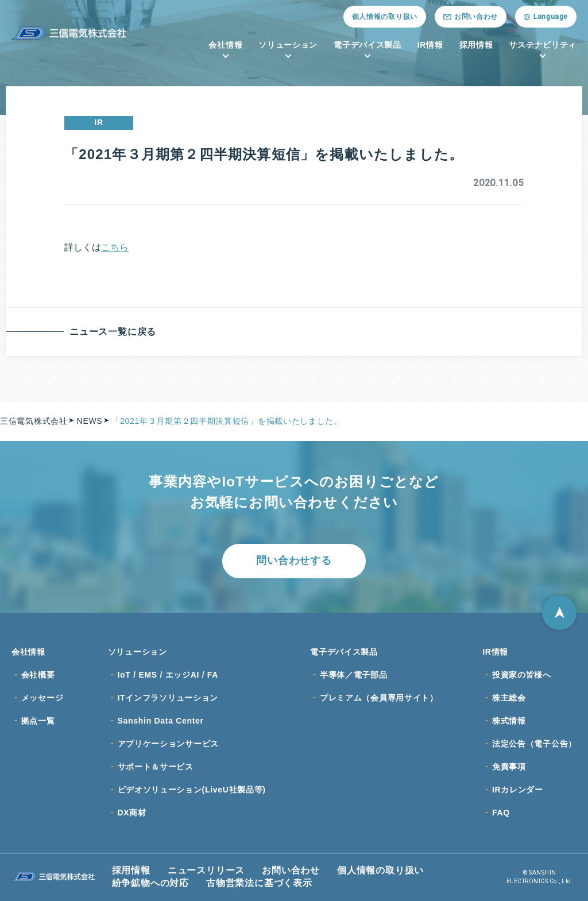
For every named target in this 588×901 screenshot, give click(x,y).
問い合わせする (294, 560)
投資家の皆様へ (522, 675)
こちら (115, 247)
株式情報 (509, 721)
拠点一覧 (38, 721)
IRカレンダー (518, 790)
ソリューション (288, 45)
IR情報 (430, 45)
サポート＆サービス (156, 767)
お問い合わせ (291, 870)
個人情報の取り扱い (385, 17)
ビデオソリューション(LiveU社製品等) (192, 790)
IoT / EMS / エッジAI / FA (168, 675)
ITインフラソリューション (168, 698)
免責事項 (509, 767)
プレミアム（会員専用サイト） (379, 698)
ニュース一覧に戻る (113, 332)
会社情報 (225, 45)
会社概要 (38, 675)
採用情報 (476, 45)
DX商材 (132, 813)
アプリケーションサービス (168, 744)
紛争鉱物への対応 (150, 883)
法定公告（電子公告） (534, 744)
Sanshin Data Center (161, 721)
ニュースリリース (206, 870)
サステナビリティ (543, 45)
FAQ (501, 813)
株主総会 (509, 698)
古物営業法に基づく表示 (259, 883)
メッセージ (42, 698)
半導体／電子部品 (354, 675)
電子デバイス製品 (367, 45)
